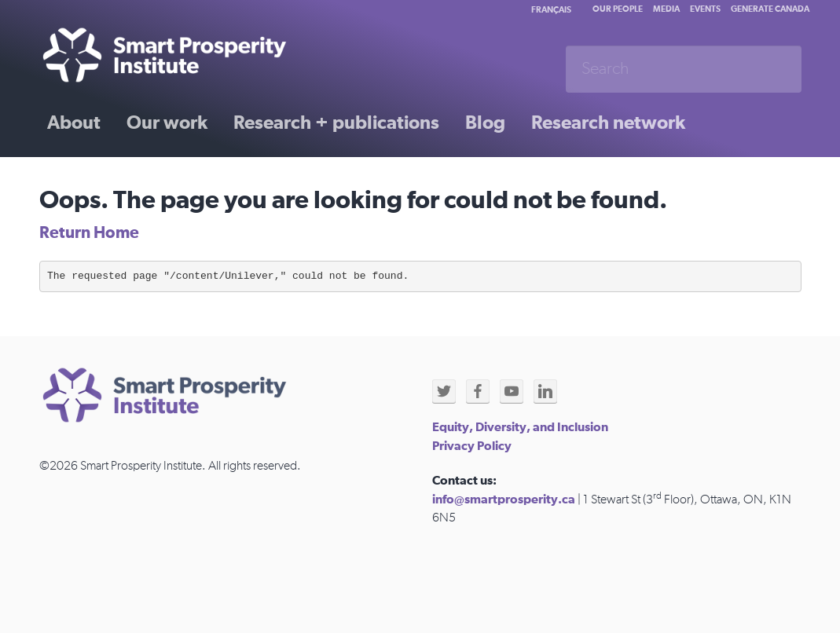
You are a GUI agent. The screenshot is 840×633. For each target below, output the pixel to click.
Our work (167, 123)
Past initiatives (109, 178)
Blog (485, 123)
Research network (608, 123)
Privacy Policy (472, 446)
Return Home (89, 233)
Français (551, 10)
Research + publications (336, 123)
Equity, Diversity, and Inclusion (520, 427)
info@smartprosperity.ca (504, 499)
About (74, 123)
